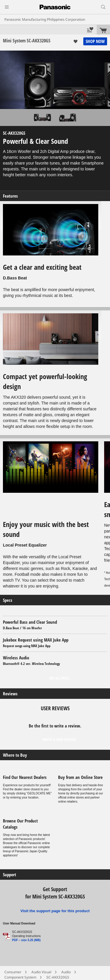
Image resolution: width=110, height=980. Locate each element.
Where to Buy (15, 755)
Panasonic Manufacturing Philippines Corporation (45, 19)
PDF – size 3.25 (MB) (26, 940)
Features (10, 196)
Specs (8, 600)
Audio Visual (41, 972)
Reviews (10, 694)
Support (10, 875)
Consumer (13, 972)
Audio (66, 972)
